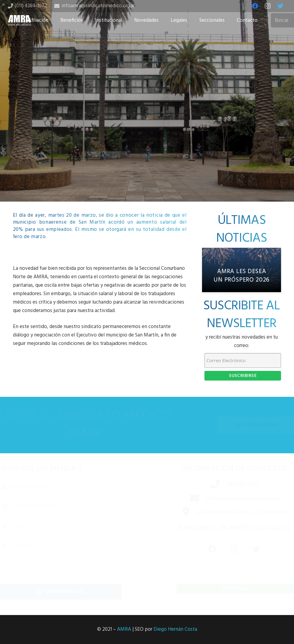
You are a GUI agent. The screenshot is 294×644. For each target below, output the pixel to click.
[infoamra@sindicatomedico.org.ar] (187, 499)
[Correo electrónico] (70, 506)
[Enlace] (20, 20)
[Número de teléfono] (70, 526)
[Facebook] (255, 6)
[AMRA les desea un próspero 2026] (242, 270)
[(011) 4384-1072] (207, 485)
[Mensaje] (70, 558)
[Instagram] (268, 6)
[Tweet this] (147, 169)
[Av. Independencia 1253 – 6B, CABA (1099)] (179, 513)
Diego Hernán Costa (175, 629)
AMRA (124, 629)
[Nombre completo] (70, 487)
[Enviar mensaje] (70, 592)
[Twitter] (280, 6)
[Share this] (128, 169)
